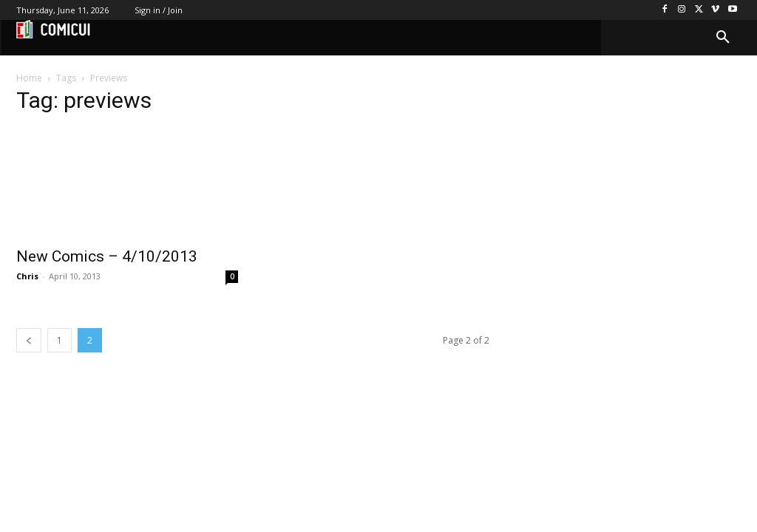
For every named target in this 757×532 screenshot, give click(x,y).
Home (29, 78)
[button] (723, 38)
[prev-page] (29, 340)
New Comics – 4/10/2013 (107, 256)
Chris (27, 276)
